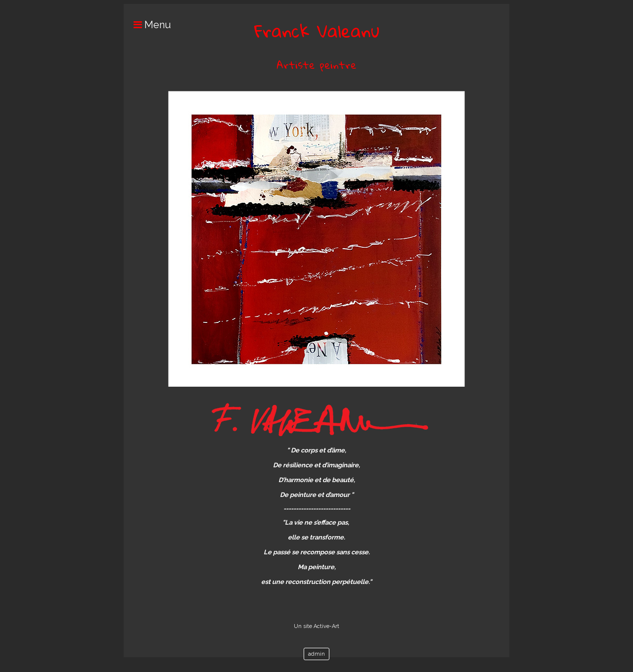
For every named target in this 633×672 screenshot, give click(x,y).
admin (316, 654)
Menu (147, 25)
